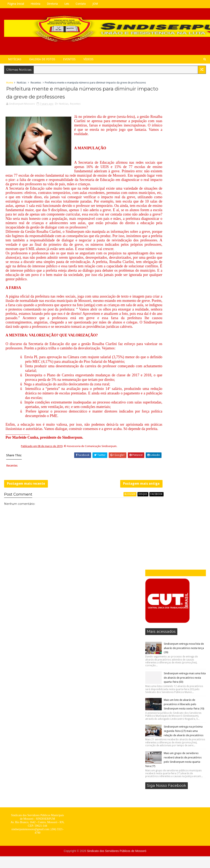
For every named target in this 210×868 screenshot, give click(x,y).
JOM (95, 4)
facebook (134, 555)
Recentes (36, 84)
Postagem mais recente (26, 543)
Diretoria (52, 4)
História (35, 4)
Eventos (69, 59)
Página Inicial (16, 4)
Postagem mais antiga (119, 543)
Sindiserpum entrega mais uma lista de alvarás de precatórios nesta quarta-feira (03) (185, 188)
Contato (81, 4)
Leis (67, 4)
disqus (121, 555)
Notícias (15, 59)
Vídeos (88, 59)
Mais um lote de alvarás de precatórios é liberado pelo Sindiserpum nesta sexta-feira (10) (184, 215)
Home (10, 84)
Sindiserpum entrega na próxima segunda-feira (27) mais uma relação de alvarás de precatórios (184, 241)
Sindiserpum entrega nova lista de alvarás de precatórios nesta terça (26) (184, 158)
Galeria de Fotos (42, 59)
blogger (108, 555)
